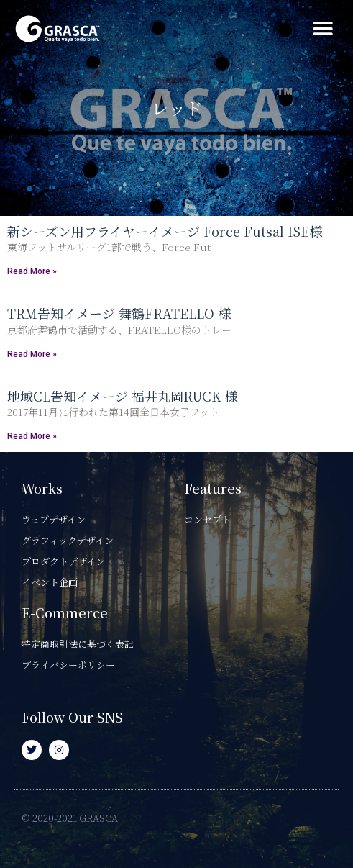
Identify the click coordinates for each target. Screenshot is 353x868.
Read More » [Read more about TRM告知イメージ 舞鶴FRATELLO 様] (32, 354)
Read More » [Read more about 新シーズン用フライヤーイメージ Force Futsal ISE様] (32, 271)
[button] (322, 29)
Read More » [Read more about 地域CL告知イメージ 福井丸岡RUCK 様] (32, 436)
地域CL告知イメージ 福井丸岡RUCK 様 (122, 396)
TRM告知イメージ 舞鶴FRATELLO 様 (119, 313)
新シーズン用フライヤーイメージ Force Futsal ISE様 (165, 231)
